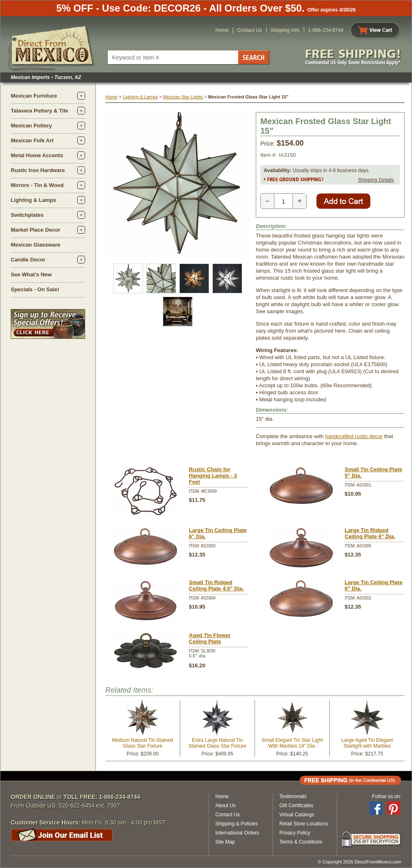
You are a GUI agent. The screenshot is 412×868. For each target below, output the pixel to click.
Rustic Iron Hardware (38, 170)
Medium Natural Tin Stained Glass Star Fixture (143, 743)
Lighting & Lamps (33, 200)
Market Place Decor (36, 230)
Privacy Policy (295, 833)
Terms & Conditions (301, 842)
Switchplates (27, 215)
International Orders (237, 833)
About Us (225, 806)
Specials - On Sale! (35, 289)
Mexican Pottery (31, 126)
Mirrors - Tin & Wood (37, 185)
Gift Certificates (296, 806)
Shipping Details (376, 180)
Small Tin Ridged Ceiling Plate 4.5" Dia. (216, 585)
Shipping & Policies (237, 824)
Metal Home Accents (37, 155)
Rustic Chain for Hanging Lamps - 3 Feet (213, 476)
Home (222, 30)
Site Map (225, 842)
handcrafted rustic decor (354, 436)
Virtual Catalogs (297, 815)
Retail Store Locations (304, 824)
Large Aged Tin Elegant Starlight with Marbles (367, 743)
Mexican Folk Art (32, 140)
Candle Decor (28, 260)
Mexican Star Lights (183, 97)
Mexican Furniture (34, 96)
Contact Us (249, 30)
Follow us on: (387, 796)
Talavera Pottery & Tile (39, 111)
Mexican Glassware (36, 245)
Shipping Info (285, 30)
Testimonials (293, 796)
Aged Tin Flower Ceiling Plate (210, 638)
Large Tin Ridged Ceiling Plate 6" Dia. (370, 533)
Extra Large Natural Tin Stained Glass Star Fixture (217, 743)
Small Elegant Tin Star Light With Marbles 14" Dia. (292, 743)
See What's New (31, 275)
